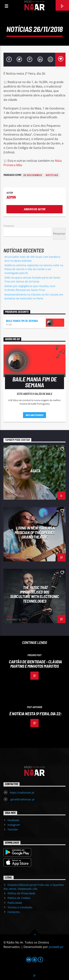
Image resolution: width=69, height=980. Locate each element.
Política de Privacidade (21, 893)
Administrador (14, 493)
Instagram (14, 825)
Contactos (14, 912)
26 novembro (33, 175)
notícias (52, 175)
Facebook (13, 820)
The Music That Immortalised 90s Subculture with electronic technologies (34, 594)
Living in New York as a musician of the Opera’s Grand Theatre (35, 532)
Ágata (35, 471)
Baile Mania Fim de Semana (22, 321)
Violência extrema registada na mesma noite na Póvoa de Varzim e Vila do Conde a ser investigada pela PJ (34, 269)
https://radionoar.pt (22, 793)
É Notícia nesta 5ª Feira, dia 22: (35, 714)
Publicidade (15, 903)
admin (11, 197)
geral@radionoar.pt (22, 799)
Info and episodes (35, 415)
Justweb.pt (56, 947)
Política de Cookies (19, 898)
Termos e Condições (20, 907)
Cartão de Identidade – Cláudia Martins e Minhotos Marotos (35, 664)
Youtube (13, 829)
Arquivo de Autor (34, 209)
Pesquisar (9, 226)
